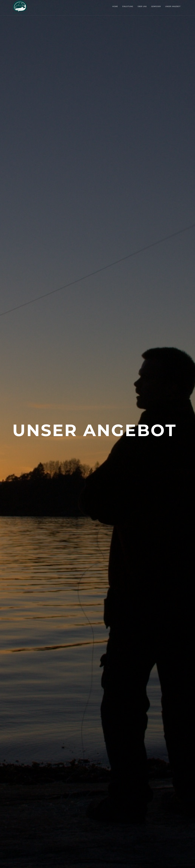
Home (115, 6)
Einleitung (128, 6)
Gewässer (156, 6)
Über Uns (142, 6)
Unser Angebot (173, 6)
